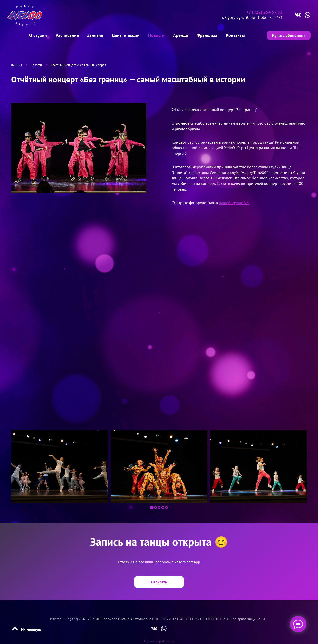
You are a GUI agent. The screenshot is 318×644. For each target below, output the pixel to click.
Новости (36, 64)
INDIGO (17, 64)
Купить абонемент (288, 35)
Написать (159, 581)
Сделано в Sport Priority (159, 639)
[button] (152, 507)
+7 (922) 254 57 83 (264, 12)
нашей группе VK (234, 202)
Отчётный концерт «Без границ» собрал (78, 64)
